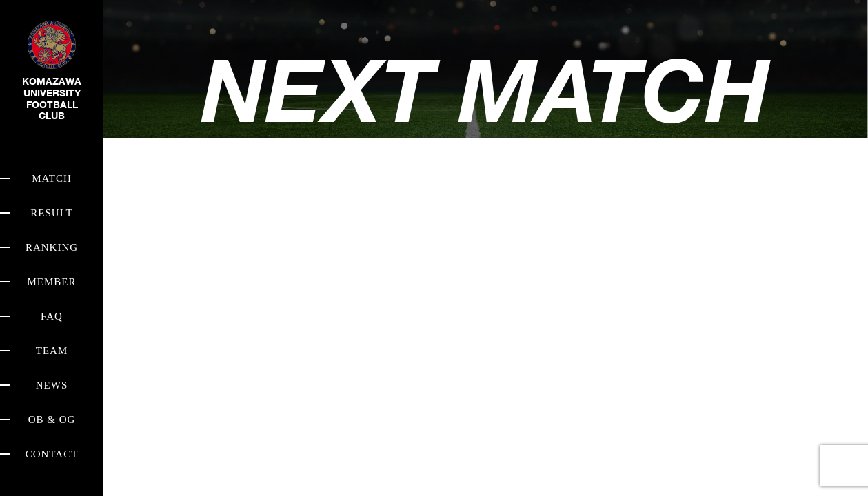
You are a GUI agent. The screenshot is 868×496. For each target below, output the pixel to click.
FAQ (52, 316)
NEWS (52, 385)
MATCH (52, 178)
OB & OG (52, 420)
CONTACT (52, 454)
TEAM (52, 351)
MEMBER (51, 282)
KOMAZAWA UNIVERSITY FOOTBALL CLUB (52, 82)
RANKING (52, 247)
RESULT (51, 213)
